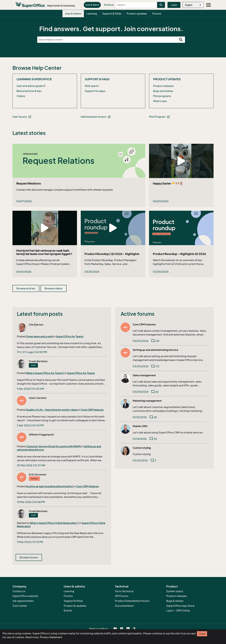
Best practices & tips (29, 91)
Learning (92, 14)
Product (172, 586)
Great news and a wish (40, 336)
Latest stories (29, 133)
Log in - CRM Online (178, 611)
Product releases (163, 86)
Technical (109, 5)
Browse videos (54, 288)
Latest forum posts (40, 314)
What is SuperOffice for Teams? (45, 373)
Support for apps (95, 91)
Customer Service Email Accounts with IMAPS (54, 446)
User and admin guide (30, 86)
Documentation (124, 606)
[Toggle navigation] (208, 5)
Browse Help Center (37, 68)
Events (68, 611)
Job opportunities (23, 601)
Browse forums (29, 557)
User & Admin (92, 5)
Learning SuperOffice (34, 79)
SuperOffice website (25, 596)
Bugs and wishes (163, 91)
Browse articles (26, 288)
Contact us (19, 591)
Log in (174, 5)
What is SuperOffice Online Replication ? (54, 523)
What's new (160, 101)
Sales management (144, 375)
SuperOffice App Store (180, 606)
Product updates (137, 14)
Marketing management (147, 401)
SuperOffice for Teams (70, 336)
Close (202, 634)
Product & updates (75, 606)
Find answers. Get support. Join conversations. (111, 29)
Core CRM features (92, 410)
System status (175, 591)
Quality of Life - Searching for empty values (52, 410)
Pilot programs (162, 96)
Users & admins (74, 586)
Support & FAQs (112, 14)
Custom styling (142, 448)
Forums (157, 14)
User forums (22, 117)
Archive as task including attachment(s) (50, 486)
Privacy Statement (51, 637)
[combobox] (134, 5)
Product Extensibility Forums (132, 601)
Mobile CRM (140, 426)
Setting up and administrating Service (155, 350)
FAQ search (92, 86)
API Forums (122, 596)
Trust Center (20, 606)
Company (19, 586)
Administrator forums (96, 117)
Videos (21, 96)
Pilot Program (159, 117)
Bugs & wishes (175, 601)
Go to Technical (124, 591)
